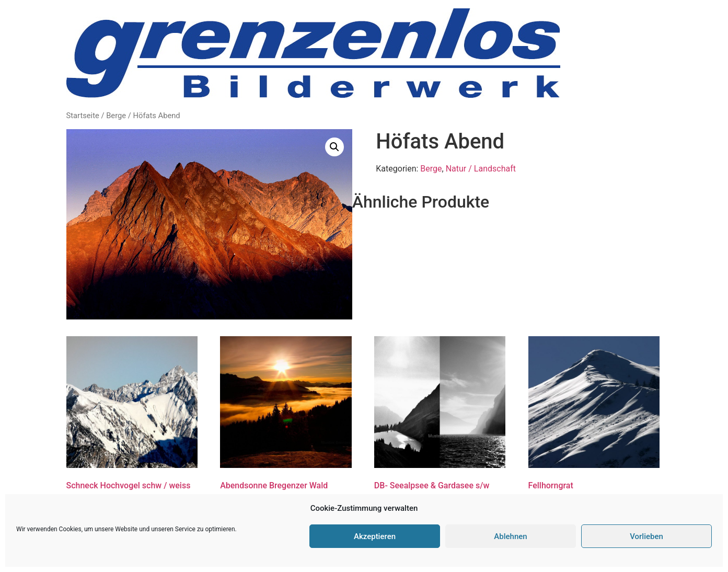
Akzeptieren (375, 536)
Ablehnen (510, 536)
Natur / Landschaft (481, 169)
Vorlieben (646, 536)
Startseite (83, 116)
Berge (116, 116)
